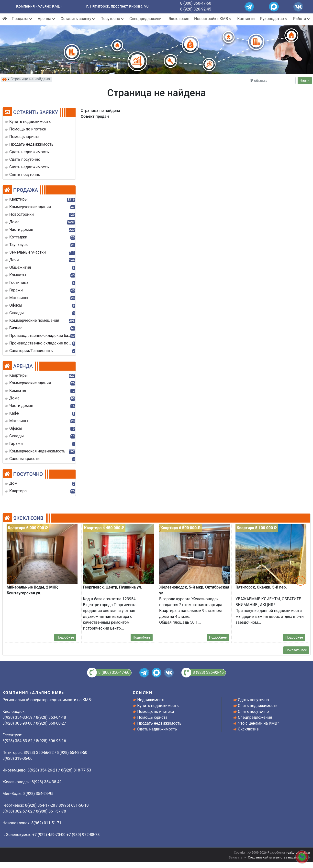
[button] (301, 581)
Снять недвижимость (258, 706)
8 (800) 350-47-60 (196, 3)
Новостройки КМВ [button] (213, 19)
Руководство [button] (274, 19)
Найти (305, 80)
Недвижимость (151, 700)
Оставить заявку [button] (78, 19)
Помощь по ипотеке (156, 712)
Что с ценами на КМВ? (258, 723)
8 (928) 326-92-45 (196, 9)
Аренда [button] (47, 19)
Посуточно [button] (112, 19)
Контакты (246, 19)
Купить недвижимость (158, 706)
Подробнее (65, 637)
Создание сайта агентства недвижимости (279, 857)
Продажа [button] (22, 19)
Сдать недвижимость (157, 729)
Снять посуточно (253, 712)
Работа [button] (302, 19)
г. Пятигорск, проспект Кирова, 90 (117, 6)
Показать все (296, 650)
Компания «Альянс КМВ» (39, 6)
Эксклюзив (179, 19)
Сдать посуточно (253, 700)
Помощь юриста (152, 717)
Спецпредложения (146, 19)
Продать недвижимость (159, 723)
